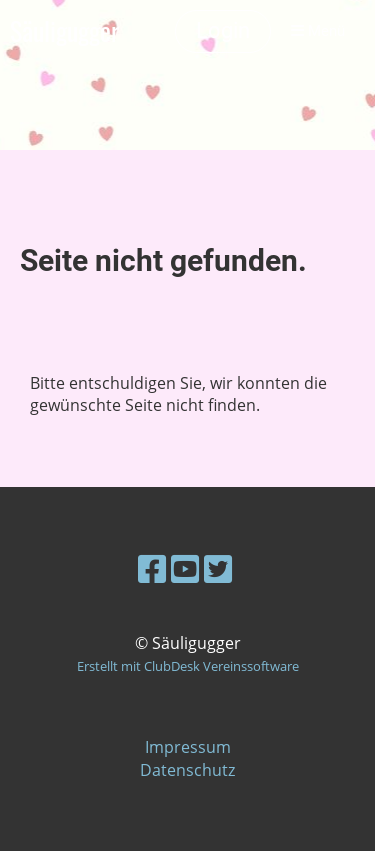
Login (223, 30)
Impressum (188, 747)
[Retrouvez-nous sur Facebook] (152, 568)
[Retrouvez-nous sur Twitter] (218, 568)
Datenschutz (187, 770)
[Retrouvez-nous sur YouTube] (185, 568)
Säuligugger (64, 31)
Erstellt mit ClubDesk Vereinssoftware (188, 666)
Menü (318, 31)
